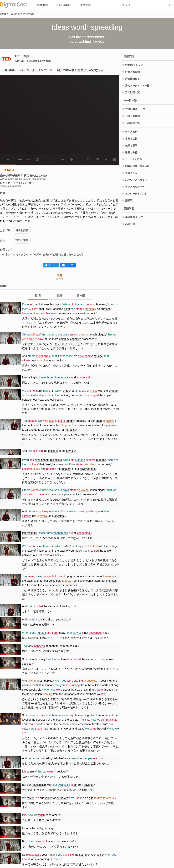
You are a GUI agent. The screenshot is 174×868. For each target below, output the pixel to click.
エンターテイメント (136, 194)
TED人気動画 (132, 116)
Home (3, 14)
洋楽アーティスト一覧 (137, 86)
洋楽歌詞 (41, 5)
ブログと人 (131, 173)
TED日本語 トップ (135, 109)
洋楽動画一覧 (132, 92)
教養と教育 (131, 152)
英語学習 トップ (134, 217)
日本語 (81, 296)
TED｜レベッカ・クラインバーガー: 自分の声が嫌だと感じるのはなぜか (42, 254)
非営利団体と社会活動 (137, 166)
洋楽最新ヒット (134, 79)
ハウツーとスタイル (136, 180)
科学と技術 (29, 14)
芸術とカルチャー (135, 187)
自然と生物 (131, 139)
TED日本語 (63, 5)
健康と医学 (131, 145)
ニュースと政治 (134, 159)
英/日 (38, 296)
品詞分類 (130, 224)
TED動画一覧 (132, 123)
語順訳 (129, 200)
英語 (59, 296)
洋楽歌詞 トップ (134, 65)
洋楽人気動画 (132, 72)
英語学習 (84, 5)
